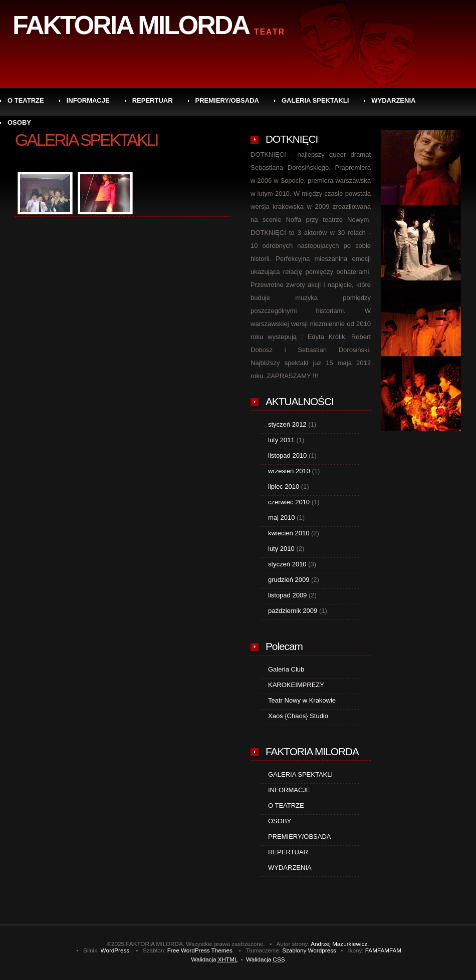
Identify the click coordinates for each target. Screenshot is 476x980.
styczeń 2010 (287, 564)
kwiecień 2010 (289, 533)
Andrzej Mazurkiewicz (339, 944)
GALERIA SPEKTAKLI (315, 100)
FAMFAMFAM (383, 950)
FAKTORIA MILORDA (131, 25)
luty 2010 (281, 549)
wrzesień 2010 (289, 471)
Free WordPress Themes (200, 950)
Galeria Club (286, 669)
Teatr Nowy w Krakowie (302, 700)
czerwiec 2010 (289, 502)
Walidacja (214, 959)
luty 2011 (281, 440)
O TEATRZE (26, 100)
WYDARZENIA (393, 100)
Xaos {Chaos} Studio (298, 716)
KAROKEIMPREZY (296, 685)
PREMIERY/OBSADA (227, 100)
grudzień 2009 (289, 580)
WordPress (115, 950)
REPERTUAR (153, 100)
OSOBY (19, 122)
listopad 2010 (287, 455)
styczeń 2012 (287, 424)
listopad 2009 (287, 595)
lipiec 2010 (284, 486)
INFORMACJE (88, 100)
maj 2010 (281, 518)
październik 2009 (293, 611)
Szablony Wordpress (309, 950)
